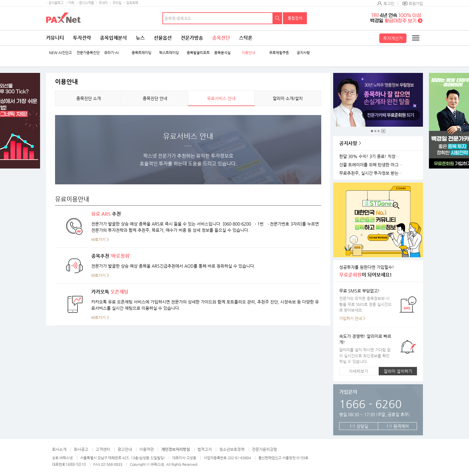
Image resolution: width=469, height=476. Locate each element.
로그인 (389, 3)
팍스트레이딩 (169, 53)
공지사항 (303, 53)
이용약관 (147, 449)
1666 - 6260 (370, 404)
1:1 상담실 (359, 426)
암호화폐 (132, 3)
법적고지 (205, 449)
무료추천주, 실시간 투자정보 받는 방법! (372, 173)
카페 (71, 3)
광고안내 (125, 449)
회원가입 (416, 3)
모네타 (103, 3)
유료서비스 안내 (221, 98)
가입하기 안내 (351, 318)
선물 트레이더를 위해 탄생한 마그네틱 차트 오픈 (372, 165)
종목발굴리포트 (198, 53)
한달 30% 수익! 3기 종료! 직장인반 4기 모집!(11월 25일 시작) (372, 156)
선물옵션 (163, 38)
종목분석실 (222, 53)
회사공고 (81, 449)
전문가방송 (192, 38)
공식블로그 (56, 3)
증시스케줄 (86, 3)
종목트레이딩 (141, 53)
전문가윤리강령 (264, 449)
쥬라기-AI (111, 53)
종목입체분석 (113, 38)
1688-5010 (76, 464)
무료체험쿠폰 (279, 53)
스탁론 (246, 38)
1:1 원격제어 (398, 426)
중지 (383, 131)
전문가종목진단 (88, 53)
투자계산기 (393, 38)
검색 (278, 18)
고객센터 (103, 449)
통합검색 (295, 18)
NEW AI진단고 (60, 53)
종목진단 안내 (155, 98)
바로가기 (98, 239)
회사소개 (59, 449)
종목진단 (221, 38)
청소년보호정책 (232, 449)
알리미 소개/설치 (288, 98)
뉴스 (140, 38)
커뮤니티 (55, 38)
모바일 (117, 3)
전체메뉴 (415, 38)
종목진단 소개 (89, 98)
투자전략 (82, 38)
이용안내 (248, 53)
